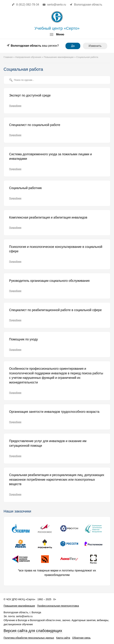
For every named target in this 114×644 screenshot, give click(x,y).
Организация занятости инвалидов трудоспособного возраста (54, 412)
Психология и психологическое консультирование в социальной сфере (56, 249)
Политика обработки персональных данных (29, 638)
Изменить (95, 46)
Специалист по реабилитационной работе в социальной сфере (55, 310)
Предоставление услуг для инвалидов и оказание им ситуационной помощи (48, 443)
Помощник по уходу (23, 339)
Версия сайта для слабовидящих (33, 631)
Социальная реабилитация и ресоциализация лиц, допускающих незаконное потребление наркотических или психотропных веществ (57, 480)
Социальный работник (25, 188)
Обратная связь (81, 638)
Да (73, 46)
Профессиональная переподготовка (58, 606)
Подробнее (15, 106)
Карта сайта (63, 638)
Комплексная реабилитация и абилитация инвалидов (48, 217)
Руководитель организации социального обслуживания (49, 281)
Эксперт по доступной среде (30, 95)
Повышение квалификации (19, 606)
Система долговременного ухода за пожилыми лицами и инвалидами (50, 157)
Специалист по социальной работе (35, 125)
